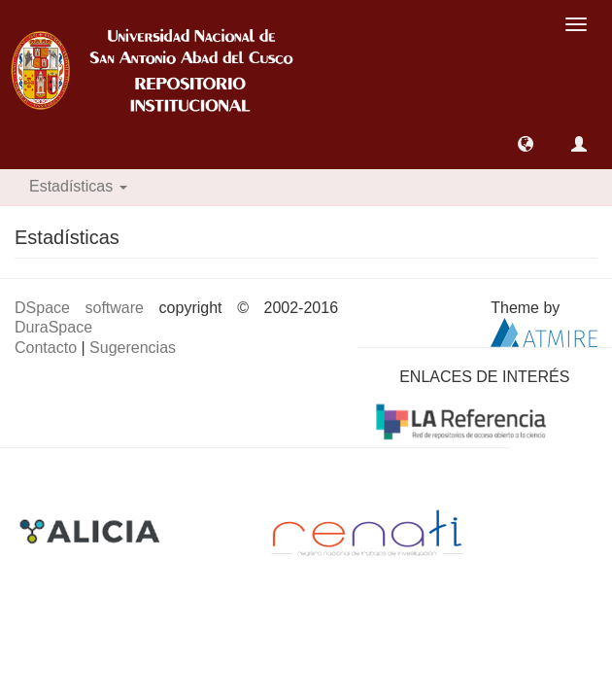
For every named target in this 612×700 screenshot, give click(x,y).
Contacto (46, 348)
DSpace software (79, 308)
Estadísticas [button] (78, 186)
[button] (526, 144)
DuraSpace (53, 327)
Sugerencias (133, 348)
